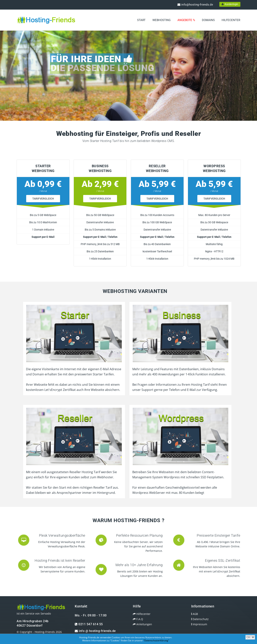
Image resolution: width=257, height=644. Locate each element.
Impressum (195, 619)
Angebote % (186, 20)
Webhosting (161, 20)
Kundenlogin (230, 4)
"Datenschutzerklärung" (156, 640)
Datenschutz (196, 614)
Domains (208, 20)
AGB (191, 609)
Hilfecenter (231, 20)
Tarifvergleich (39, 193)
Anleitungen (139, 619)
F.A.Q (134, 614)
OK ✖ (250, 637)
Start (141, 20)
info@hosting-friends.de (195, 5)
